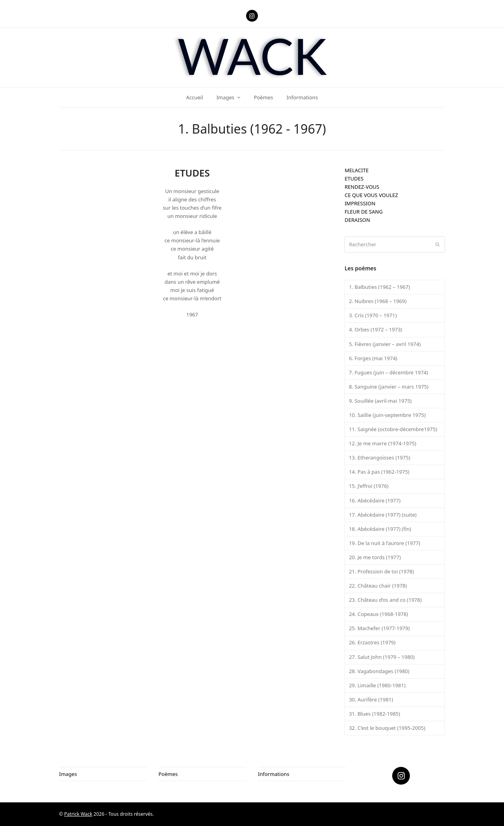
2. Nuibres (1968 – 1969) (378, 301)
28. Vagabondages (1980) (379, 671)
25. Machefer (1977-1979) (379, 628)
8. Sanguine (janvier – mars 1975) (389, 387)
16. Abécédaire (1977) (375, 500)
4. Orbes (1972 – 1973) (375, 329)
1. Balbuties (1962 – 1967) (379, 287)
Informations (274, 774)
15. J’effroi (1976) (369, 486)
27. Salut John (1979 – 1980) (382, 657)
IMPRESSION (360, 203)
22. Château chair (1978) (378, 586)
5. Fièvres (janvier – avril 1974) (385, 344)
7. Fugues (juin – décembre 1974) (388, 372)
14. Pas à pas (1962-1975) (379, 472)
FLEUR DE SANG (364, 212)
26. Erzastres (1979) (372, 642)
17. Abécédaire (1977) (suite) (383, 515)
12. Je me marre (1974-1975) (383, 443)
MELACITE (357, 170)
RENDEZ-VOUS (362, 187)
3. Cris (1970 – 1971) (373, 315)
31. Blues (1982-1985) (374, 714)
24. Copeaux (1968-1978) (378, 614)
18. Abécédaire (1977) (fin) (380, 529)
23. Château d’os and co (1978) (385, 600)
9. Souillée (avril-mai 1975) (380, 401)
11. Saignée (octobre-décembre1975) (393, 429)
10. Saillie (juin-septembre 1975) (387, 415)
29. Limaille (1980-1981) (377, 685)
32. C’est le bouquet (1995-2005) (387, 728)
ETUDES (354, 179)
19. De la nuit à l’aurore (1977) (384, 543)
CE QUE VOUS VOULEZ (371, 195)
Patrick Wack (78, 814)
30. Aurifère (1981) (371, 699)
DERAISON (357, 220)
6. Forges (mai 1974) (373, 358)
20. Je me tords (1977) (375, 557)
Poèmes (168, 774)
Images (68, 774)
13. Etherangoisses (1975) (380, 458)
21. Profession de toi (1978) (381, 571)
